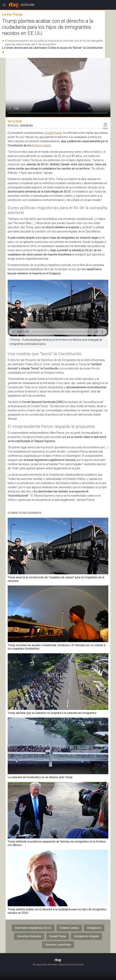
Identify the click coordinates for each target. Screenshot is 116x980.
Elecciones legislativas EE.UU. (33, 928)
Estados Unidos (42, 145)
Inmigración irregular (86, 936)
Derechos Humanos (29, 936)
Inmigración (94, 928)
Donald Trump (53, 133)
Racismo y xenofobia (58, 945)
